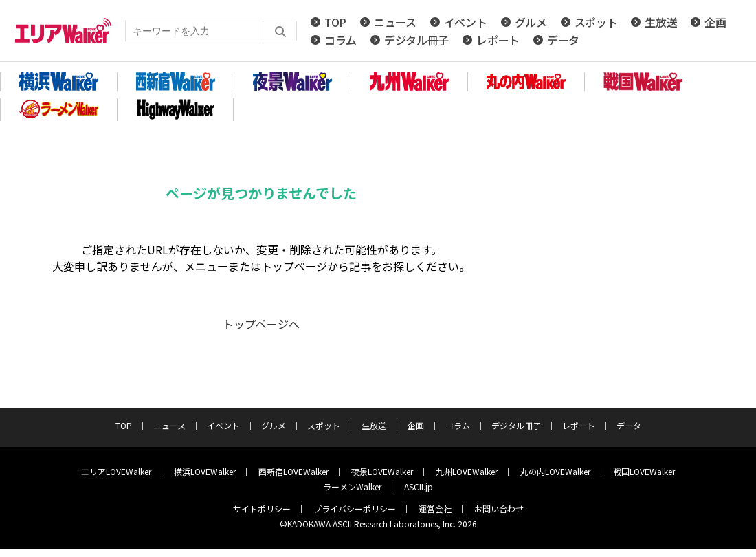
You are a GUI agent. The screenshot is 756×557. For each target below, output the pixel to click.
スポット (596, 22)
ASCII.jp (419, 487)
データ (563, 40)
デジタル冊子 (416, 40)
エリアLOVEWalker (116, 471)
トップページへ (261, 324)
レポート (498, 40)
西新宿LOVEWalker (293, 471)
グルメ (531, 22)
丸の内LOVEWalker (555, 471)
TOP (335, 22)
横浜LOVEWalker (205, 471)
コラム (341, 40)
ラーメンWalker (352, 487)
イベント (466, 22)
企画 (715, 22)
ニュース (395, 22)
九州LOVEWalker (467, 471)
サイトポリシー (262, 509)
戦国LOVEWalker (644, 471)
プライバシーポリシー (355, 509)
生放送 (661, 22)
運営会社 (435, 509)
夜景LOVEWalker (382, 471)
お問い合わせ (499, 509)
